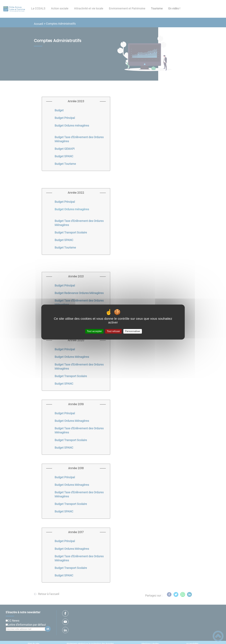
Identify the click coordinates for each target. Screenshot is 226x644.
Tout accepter (94, 331)
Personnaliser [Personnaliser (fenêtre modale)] (133, 331)
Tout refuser (113, 331)
